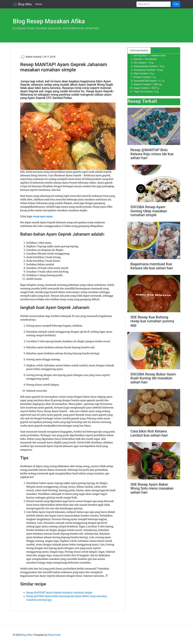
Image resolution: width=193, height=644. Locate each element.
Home (39, 4)
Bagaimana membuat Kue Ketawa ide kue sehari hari (152, 266)
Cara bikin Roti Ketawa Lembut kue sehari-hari (149, 433)
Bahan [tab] (157, 51)
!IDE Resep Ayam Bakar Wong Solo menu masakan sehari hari (152, 488)
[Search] (154, 4)
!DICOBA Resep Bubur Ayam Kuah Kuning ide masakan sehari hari (153, 378)
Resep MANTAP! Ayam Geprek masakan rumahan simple (59, 593)
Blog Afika (22, 4)
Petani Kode (54, 635)
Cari (176, 4)
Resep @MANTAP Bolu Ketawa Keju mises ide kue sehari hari (152, 154)
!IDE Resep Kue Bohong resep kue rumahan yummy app (152, 321)
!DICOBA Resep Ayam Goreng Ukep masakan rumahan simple (149, 211)
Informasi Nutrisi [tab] (139, 51)
